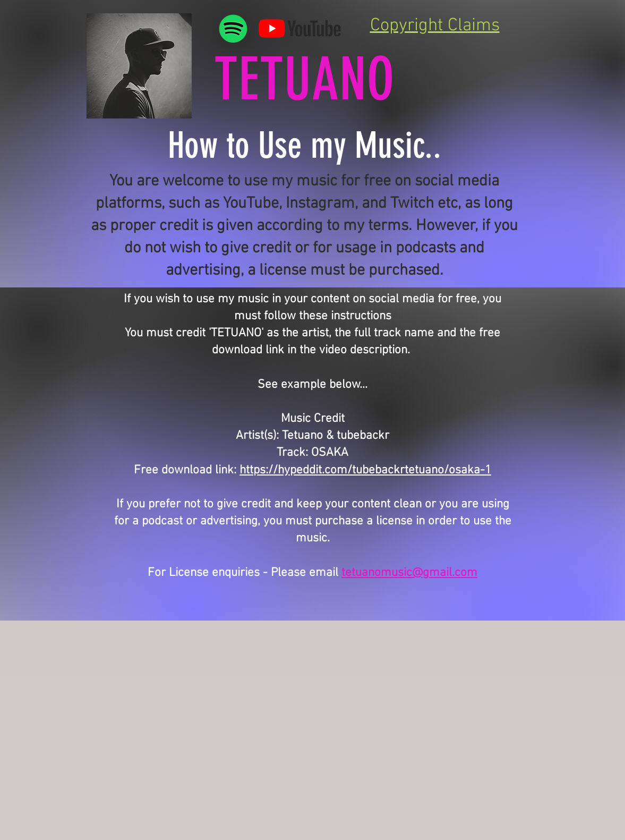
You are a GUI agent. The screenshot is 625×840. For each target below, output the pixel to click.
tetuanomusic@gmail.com (409, 573)
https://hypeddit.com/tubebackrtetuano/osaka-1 (365, 470)
